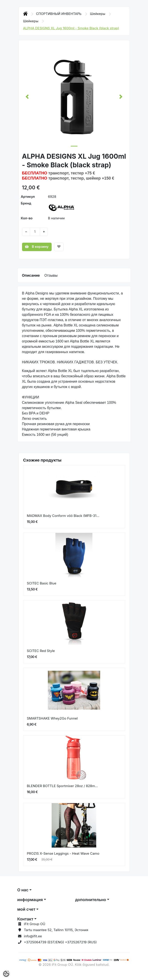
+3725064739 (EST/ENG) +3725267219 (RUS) (60, 942)
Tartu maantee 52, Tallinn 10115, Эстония (56, 930)
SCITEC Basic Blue (42, 583)
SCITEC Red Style (41, 651)
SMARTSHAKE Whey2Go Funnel (52, 718)
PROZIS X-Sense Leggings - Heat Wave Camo (63, 853)
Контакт (25, 919)
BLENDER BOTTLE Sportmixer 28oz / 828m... (62, 786)
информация (30, 900)
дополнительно (91, 900)
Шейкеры (98, 14)
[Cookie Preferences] (6, 974)
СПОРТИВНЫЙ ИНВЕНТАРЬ (59, 14)
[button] (27, 97)
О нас (23, 890)
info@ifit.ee (33, 936)
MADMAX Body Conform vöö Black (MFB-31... (63, 516)
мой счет (26, 909)
